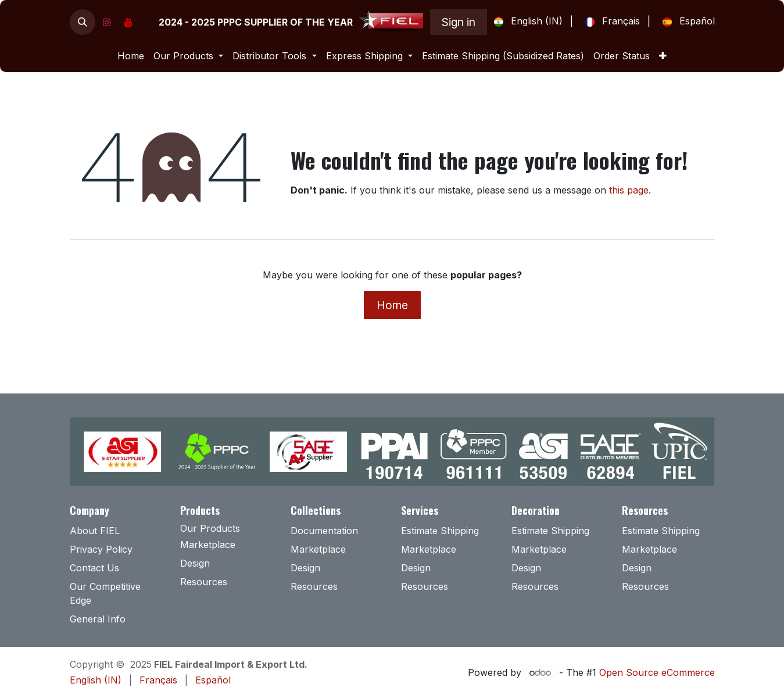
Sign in (459, 22)
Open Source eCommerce (657, 672)
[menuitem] (526, 22)
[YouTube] (128, 22)
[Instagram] (107, 22)
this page (629, 190)
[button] (83, 22)
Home (392, 305)
